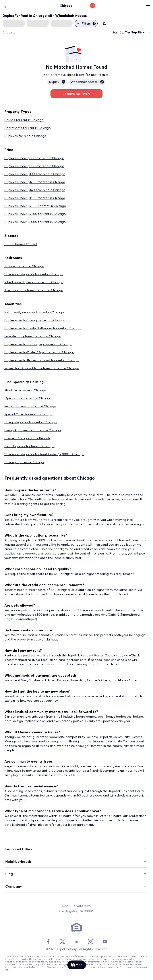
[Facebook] (48, 941)
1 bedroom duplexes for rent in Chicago (34, 274)
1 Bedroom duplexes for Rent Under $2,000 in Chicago (44, 454)
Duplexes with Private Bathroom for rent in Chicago (43, 328)
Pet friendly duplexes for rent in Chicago (34, 312)
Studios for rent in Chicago (24, 266)
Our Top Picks (138, 32)
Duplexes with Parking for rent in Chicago (35, 320)
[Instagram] (91, 941)
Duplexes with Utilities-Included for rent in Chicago (42, 360)
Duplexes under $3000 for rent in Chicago (35, 222)
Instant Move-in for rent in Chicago (30, 406)
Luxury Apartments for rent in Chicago (33, 430)
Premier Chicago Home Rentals (27, 438)
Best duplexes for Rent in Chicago (29, 446)
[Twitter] (62, 941)
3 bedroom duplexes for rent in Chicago (34, 290)
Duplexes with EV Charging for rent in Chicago (38, 344)
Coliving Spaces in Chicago (24, 462)
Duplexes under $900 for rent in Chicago (34, 166)
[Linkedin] (76, 941)
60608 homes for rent (21, 244)
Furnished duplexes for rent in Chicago (33, 336)
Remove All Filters (76, 94)
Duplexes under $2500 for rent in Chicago (35, 214)
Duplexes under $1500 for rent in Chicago (35, 198)
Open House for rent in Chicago (28, 398)
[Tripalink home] (5, 5)
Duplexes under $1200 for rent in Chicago (35, 182)
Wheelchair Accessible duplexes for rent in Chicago (42, 368)
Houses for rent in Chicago (24, 120)
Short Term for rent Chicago (25, 390)
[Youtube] (105, 941)
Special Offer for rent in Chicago (28, 414)
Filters (86, 23)
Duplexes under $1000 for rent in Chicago (35, 174)
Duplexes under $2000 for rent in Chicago (35, 206)
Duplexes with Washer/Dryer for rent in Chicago (39, 352)
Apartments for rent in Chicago (28, 128)
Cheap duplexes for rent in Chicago (31, 422)
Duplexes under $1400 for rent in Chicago (35, 190)
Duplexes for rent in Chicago (25, 136)
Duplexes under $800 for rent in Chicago (34, 158)
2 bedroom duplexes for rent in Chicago (34, 282)
